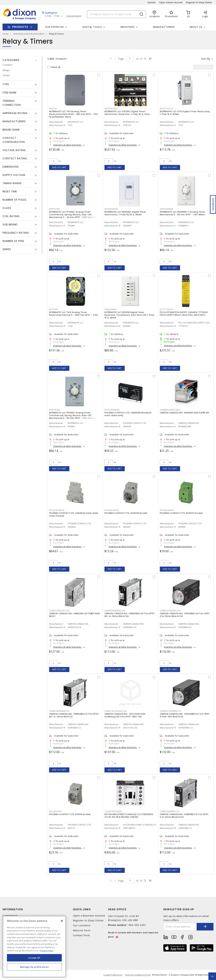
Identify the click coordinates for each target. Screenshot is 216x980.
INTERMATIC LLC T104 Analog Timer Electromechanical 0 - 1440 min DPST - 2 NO (74, 314)
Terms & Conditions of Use (138, 975)
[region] (34, 947)
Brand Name (11, 130)
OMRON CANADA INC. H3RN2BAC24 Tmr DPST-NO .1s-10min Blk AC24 (130, 615)
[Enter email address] (180, 927)
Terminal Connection (12, 103)
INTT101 (53, 109)
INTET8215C (111, 109)
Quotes (152, 2)
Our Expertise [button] (55, 27)
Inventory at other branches (68, 145)
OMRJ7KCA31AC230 (116, 711)
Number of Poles (15, 200)
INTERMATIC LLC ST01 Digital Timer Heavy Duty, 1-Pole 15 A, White (185, 113)
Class (7, 208)
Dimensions (11, 167)
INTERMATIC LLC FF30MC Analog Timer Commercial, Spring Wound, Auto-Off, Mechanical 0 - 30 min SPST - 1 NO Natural (72, 215)
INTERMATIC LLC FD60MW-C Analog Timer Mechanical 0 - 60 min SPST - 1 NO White (183, 213)
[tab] (20, 60)
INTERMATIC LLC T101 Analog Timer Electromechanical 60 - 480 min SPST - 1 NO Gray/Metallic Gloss (74, 114)
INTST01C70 (166, 109)
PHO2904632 (57, 510)
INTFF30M (55, 209)
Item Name (10, 93)
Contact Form (81, 935)
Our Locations (82, 925)
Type (6, 84)
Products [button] (20, 27)
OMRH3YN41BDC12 (170, 711)
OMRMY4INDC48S (170, 410)
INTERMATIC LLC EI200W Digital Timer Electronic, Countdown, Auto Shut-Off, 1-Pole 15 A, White (129, 315)
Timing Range (12, 183)
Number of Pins (13, 241)
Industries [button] (128, 27)
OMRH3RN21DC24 (59, 611)
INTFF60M (55, 410)
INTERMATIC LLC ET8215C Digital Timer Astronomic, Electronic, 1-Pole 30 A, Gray (127, 113)
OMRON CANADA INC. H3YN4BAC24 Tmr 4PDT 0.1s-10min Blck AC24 (185, 615)
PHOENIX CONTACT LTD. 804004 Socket (181, 513)
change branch (74, 16)
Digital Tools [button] (92, 27)
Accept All (34, 958)
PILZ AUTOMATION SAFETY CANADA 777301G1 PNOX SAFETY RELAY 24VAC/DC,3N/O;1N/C (184, 314)
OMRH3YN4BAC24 (170, 611)
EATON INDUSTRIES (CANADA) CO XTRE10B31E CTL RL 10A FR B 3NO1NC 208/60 (129, 816)
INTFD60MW (167, 209)
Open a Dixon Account (171, 2)
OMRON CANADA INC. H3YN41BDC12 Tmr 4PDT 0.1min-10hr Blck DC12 (185, 715)
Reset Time (10, 191)
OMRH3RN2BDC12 (59, 711)
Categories (11, 60)
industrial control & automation (29, 34)
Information (13, 909)
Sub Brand (10, 224)
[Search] (116, 14)
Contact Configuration (14, 140)
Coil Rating (11, 216)
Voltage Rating (14, 150)
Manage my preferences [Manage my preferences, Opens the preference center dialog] (34, 967)
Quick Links (82, 909)
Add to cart (59, 167)
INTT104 (53, 309)
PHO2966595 (112, 410)
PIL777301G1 (166, 309)
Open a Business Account (89, 916)
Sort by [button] (206, 59)
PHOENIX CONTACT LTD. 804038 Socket (126, 513)
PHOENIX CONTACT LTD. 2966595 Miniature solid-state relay (128, 414)
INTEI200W (110, 309)
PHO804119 (55, 811)
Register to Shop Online (199, 2)
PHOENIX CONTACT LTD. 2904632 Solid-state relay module (74, 514)
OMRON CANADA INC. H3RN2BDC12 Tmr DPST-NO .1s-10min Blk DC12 (74, 715)
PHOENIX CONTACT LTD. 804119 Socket (70, 814)
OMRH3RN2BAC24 (115, 611)
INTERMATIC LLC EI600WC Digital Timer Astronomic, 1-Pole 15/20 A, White (125, 213)
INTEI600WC (111, 209)
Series (7, 249)
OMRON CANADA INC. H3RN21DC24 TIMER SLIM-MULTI (75, 615)
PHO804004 (167, 510)
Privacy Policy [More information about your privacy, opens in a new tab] (47, 951)
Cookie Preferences (113, 975)
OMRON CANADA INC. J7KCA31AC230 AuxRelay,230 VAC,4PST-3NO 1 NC (125, 715)
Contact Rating (15, 158)
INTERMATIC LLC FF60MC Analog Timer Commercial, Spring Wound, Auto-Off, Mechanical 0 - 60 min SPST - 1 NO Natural (72, 415)
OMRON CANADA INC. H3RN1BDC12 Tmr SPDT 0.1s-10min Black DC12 (184, 816)
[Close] (62, 921)
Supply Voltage (14, 175)
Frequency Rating (16, 233)
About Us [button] (196, 27)
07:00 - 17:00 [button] (52, 16)
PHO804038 (112, 510)
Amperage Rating (15, 113)
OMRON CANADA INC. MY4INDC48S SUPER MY (184, 413)
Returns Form (82, 930)
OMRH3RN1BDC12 (170, 811)
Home (6, 34)
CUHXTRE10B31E (113, 811)
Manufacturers (164, 27)
